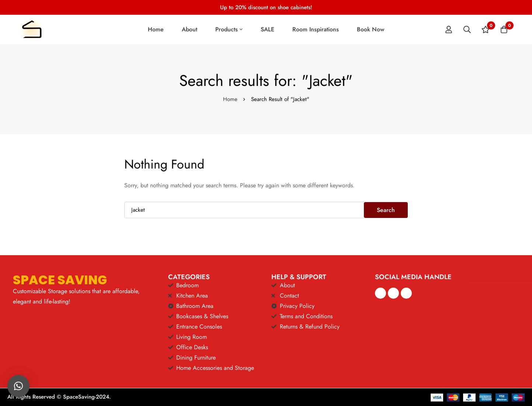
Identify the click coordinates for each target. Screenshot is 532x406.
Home (230, 99)
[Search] (467, 30)
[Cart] (504, 30)
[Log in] (449, 30)
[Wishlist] (486, 30)
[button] (18, 386)
